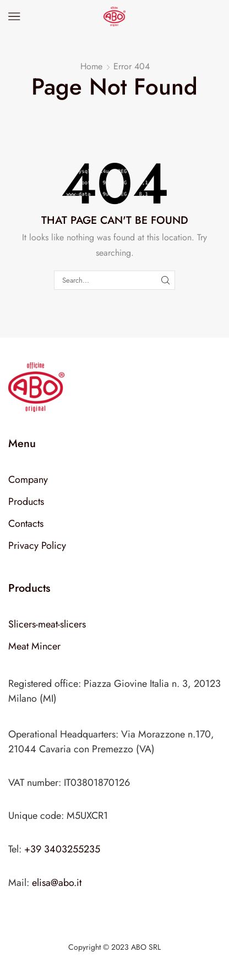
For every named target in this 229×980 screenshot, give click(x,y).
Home (91, 67)
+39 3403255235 (62, 849)
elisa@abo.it (57, 883)
